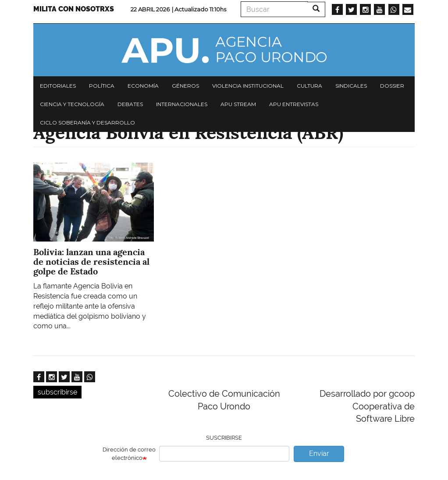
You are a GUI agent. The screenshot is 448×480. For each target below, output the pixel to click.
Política (102, 86)
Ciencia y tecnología (72, 104)
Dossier (392, 86)
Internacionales (182, 104)
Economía (143, 86)
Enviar (319, 453)
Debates (130, 104)
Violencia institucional (248, 86)
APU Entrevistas (294, 104)
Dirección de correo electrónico (129, 454)
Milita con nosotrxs (74, 9)
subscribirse (57, 392)
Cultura (309, 86)
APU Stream (238, 104)
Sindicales (351, 86)
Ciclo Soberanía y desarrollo (87, 123)
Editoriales (58, 86)
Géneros (185, 86)
